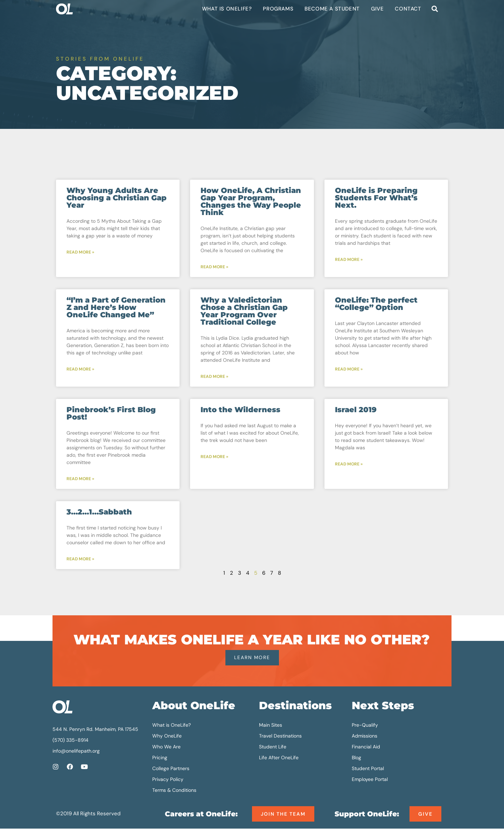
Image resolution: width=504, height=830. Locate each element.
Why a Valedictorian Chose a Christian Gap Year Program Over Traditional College (244, 311)
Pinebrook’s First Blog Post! (111, 414)
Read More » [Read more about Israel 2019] (349, 465)
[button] (435, 9)
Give (377, 9)
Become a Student (332, 9)
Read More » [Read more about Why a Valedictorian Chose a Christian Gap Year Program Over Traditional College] (214, 377)
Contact (408, 9)
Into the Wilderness (240, 410)
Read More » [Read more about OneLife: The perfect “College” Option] (349, 370)
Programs (278, 9)
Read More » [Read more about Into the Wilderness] (214, 458)
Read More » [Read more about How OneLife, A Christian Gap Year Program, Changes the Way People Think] (214, 267)
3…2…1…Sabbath (99, 513)
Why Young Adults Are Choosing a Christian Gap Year (117, 198)
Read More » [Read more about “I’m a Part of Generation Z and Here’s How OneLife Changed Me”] (80, 370)
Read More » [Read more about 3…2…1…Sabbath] (80, 560)
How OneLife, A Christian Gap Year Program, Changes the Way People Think (251, 201)
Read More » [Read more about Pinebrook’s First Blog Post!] (80, 480)
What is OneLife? (227, 9)
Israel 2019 (356, 410)
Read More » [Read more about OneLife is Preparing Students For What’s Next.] (349, 260)
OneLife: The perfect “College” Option (376, 304)
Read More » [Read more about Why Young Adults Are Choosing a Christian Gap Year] (80, 253)
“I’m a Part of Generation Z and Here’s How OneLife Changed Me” (116, 308)
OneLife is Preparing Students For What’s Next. (376, 198)
